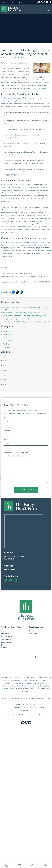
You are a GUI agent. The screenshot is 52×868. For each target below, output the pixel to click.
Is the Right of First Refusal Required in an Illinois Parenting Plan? (26, 322)
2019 (4, 384)
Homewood (31, 686)
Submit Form (26, 490)
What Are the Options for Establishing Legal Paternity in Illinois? (26, 316)
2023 (4, 365)
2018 (4, 389)
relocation (34, 155)
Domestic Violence (10, 341)
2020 (4, 380)
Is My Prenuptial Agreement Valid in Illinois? (18, 319)
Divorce (6, 338)
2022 (4, 370)
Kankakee (6, 689)
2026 (4, 356)
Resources (33, 715)
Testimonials (6, 639)
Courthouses (6, 642)
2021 (4, 375)
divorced (7, 63)
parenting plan (13, 66)
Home (3, 631)
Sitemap (42, 715)
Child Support (8, 335)
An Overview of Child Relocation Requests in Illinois (21, 313)
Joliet (46, 686)
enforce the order (40, 88)
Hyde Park (40, 686)
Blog (3, 645)
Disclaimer (23, 715)
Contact (4, 648)
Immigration (7, 347)
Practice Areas (7, 636)
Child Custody (22, 58)
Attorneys (5, 634)
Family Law (7, 344)
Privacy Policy (12, 715)
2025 (4, 361)
